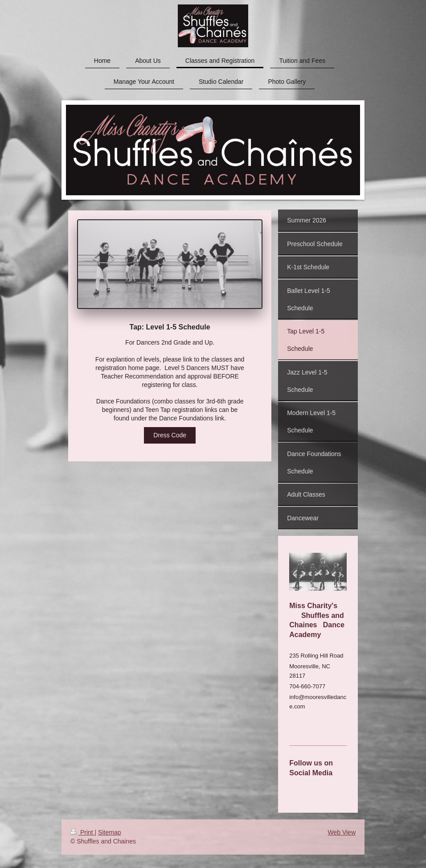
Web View (342, 832)
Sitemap (109, 832)
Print (83, 832)
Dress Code (170, 435)
